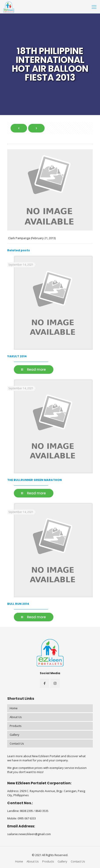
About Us (16, 717)
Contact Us (17, 743)
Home (14, 708)
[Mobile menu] (94, 7)
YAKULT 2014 (17, 356)
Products (16, 726)
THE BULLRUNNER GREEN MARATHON (35, 480)
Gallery (15, 735)
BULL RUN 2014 (18, 604)
